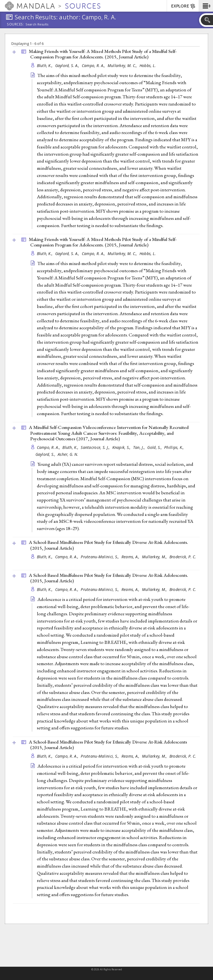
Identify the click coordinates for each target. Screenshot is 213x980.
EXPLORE (183, 6)
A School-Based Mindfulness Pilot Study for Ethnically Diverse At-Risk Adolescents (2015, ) (108, 745)
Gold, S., (155, 447)
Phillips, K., (175, 447)
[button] (206, 6)
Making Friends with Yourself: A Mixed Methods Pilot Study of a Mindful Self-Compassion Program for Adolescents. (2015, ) (103, 54)
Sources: (16, 25)
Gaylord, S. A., (68, 65)
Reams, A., (131, 557)
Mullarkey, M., (155, 557)
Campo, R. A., (94, 65)
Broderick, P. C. (183, 557)
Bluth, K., (45, 65)
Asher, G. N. (68, 454)
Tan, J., (140, 447)
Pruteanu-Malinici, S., (100, 557)
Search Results (37, 24)
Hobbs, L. (148, 65)
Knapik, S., (122, 447)
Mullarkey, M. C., (123, 65)
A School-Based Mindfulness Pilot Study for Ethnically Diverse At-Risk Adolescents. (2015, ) (108, 545)
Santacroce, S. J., (96, 447)
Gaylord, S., (46, 454)
